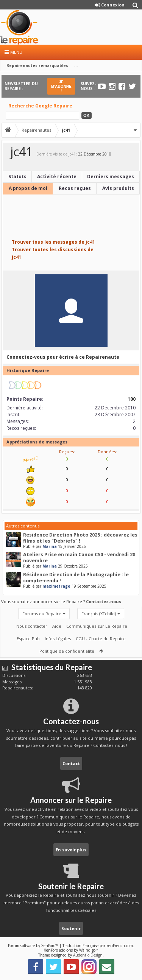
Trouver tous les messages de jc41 (53, 242)
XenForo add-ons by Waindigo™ (71, 950)
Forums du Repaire (42, 614)
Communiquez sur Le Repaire (97, 626)
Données (107, 452)
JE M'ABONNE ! (61, 86)
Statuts (17, 177)
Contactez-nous (104, 601)
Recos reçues (75, 188)
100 (132, 399)
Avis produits (118, 188)
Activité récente (57, 177)
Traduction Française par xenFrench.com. (98, 946)
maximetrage (56, 586)
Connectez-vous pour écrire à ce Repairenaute (63, 357)
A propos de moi (28, 188)
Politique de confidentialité (67, 651)
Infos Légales (58, 639)
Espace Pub (28, 639)
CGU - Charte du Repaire (101, 639)
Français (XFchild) (99, 614)
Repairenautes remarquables (37, 65)
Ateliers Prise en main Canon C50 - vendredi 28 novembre (79, 558)
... (76, 65)
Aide (57, 626)
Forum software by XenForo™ (34, 946)
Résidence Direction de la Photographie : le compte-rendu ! (76, 578)
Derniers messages (111, 177)
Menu (13, 52)
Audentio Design (88, 955)
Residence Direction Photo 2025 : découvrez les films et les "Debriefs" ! (80, 538)
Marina (50, 546)
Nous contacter (32, 626)
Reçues (66, 452)
